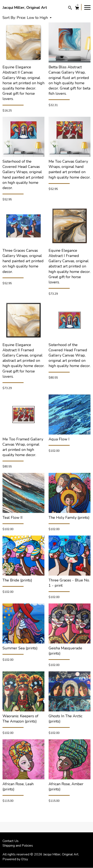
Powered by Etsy (15, 859)
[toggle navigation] (87, 7)
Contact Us (11, 841)
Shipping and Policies (18, 846)
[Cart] (77, 8)
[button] (34, 18)
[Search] (70, 8)
